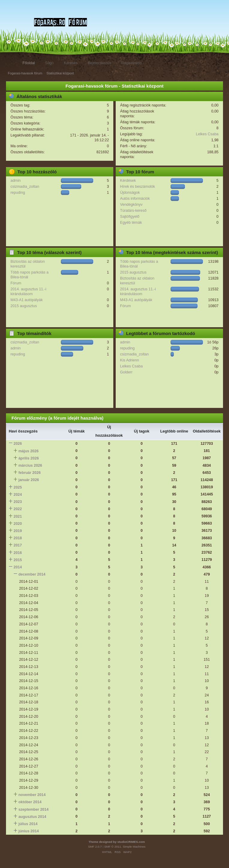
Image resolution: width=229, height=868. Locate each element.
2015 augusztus (24, 306)
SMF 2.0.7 (95, 847)
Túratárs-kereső (133, 211)
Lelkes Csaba (207, 134)
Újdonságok (130, 193)
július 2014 (28, 824)
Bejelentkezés (100, 63)
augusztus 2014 (32, 817)
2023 (18, 502)
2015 (18, 560)
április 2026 (28, 458)
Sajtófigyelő (130, 217)
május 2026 (28, 451)
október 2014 (30, 802)
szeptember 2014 (33, 810)
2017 (18, 545)
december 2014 (32, 574)
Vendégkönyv (131, 205)
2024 (18, 495)
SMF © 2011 (113, 847)
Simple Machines (134, 847)
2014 (18, 567)
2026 (18, 444)
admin (16, 181)
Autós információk (135, 199)
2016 (18, 553)
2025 (18, 487)
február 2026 (29, 473)
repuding (18, 193)
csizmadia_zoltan (25, 187)
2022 (18, 509)
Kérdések (128, 181)
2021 (18, 516)
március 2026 (30, 465)
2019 (18, 531)
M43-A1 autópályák (27, 300)
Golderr (126, 372)
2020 (18, 524)
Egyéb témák (131, 223)
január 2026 (29, 480)
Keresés (71, 63)
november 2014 (32, 795)
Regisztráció (132, 63)
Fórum (16, 283)
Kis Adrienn (130, 360)
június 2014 (28, 831)
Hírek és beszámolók (138, 187)
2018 (18, 538)
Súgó (49, 63)
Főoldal (29, 63)
